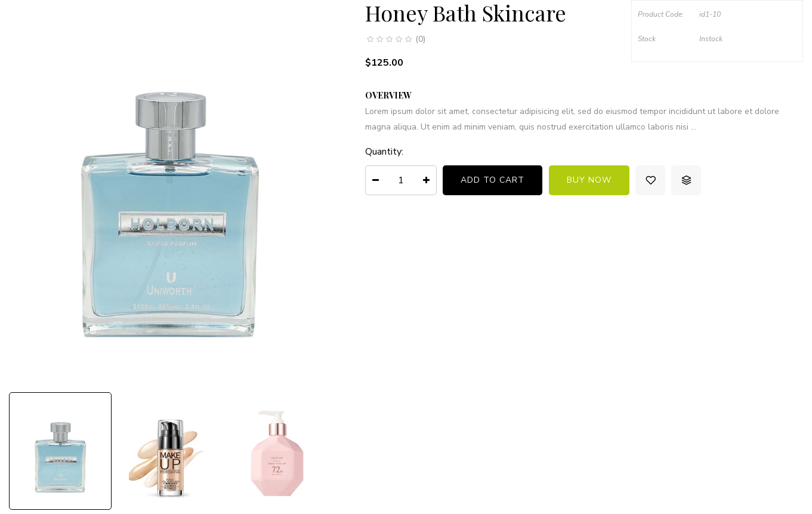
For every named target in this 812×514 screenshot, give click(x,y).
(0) (420, 39)
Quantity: (384, 152)
